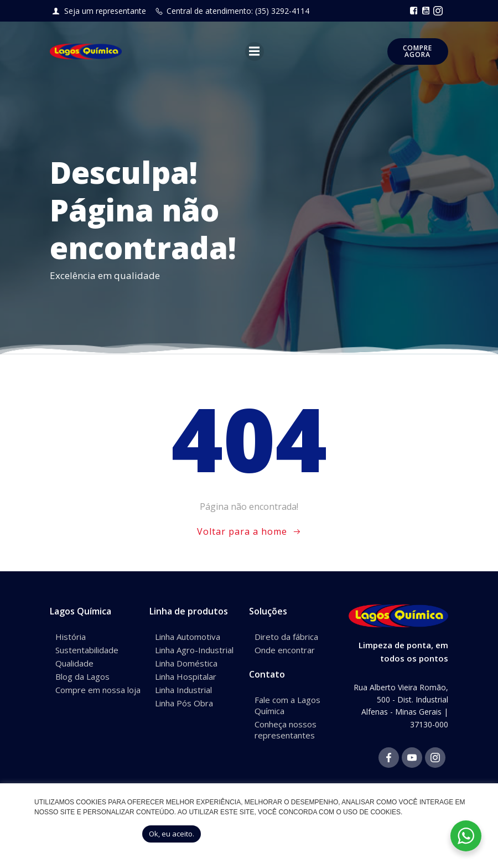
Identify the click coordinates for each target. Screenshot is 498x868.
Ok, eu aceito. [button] (172, 834)
